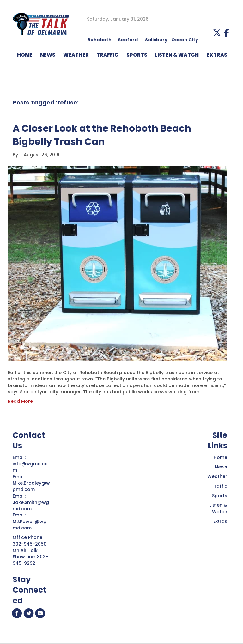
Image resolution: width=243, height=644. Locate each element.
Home (220, 457)
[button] (217, 33)
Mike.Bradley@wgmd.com (31, 486)
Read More (20, 401)
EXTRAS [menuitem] (217, 55)
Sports (220, 496)
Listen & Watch (218, 508)
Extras (220, 521)
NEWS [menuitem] (48, 55)
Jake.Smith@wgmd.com (31, 505)
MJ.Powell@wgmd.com (30, 525)
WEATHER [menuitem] (76, 55)
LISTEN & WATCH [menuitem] (177, 55)
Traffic (219, 486)
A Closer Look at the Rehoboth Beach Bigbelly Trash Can (102, 135)
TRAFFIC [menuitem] (107, 55)
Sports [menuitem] (137, 55)
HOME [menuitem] (25, 55)
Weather (217, 476)
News (221, 467)
